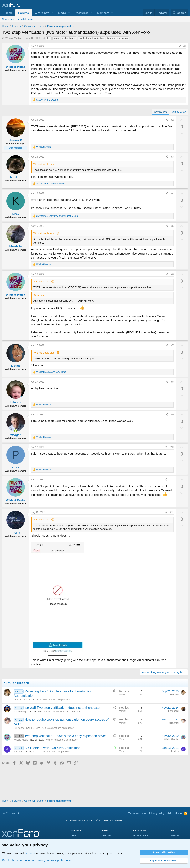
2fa (49, 38)
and (47, 100)
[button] (53, 13)
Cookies (9, 813)
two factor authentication (91, 38)
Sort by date (161, 112)
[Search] (179, 13)
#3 (172, 157)
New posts (8, 19)
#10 (172, 447)
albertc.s (18, 752)
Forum (74, 835)
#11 (172, 480)
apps (56, 38)
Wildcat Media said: (44, 164)
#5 (172, 226)
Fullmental (19, 728)
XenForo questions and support (58, 728)
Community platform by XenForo (95, 820)
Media (62, 13)
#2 (172, 120)
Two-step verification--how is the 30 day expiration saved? (67, 736)
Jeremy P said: (42, 282)
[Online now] (15, 431)
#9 (172, 415)
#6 (172, 274)
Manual (175, 835)
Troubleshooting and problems (55, 700)
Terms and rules (137, 813)
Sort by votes (179, 112)
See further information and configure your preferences (37, 860)
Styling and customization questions (62, 712)
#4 (172, 193)
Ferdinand (173, 711)
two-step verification (117, 38)
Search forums (25, 19)
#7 (172, 345)
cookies (30, 853)
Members (103, 13)
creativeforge (20, 712)
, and (57, 216)
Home (9, 13)
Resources (82, 13)
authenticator (69, 38)
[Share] (180, 46)
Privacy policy (157, 813)
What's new (42, 13)
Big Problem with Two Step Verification (52, 748)
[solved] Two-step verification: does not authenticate (62, 708)
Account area (141, 835)
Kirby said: (39, 295)
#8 (172, 382)
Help (170, 813)
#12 (172, 512)
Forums (24, 13)
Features (107, 835)
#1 (185, 46)
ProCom (18, 700)
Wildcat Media (13, 38)
